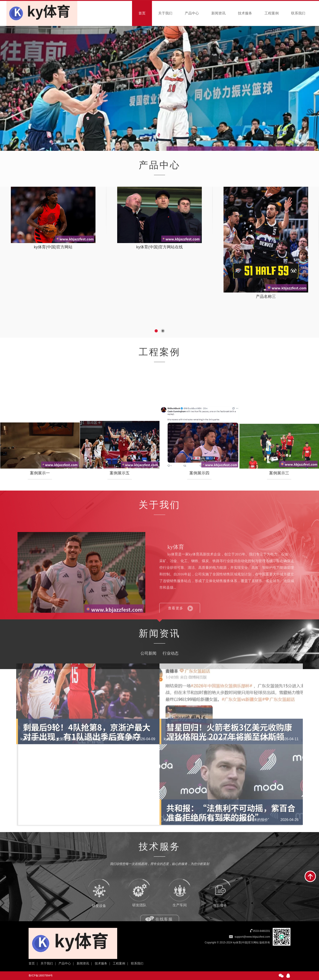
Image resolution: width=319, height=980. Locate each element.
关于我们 (165, 13)
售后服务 (220, 908)
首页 (142, 13)
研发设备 (99, 908)
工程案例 (272, 13)
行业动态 (171, 670)
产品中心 (192, 13)
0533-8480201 (262, 931)
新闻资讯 (218, 13)
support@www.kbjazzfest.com (252, 937)
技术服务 (245, 13)
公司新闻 (148, 670)
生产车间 (180, 908)
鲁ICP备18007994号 (41, 976)
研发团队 (139, 908)
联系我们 (298, 13)
